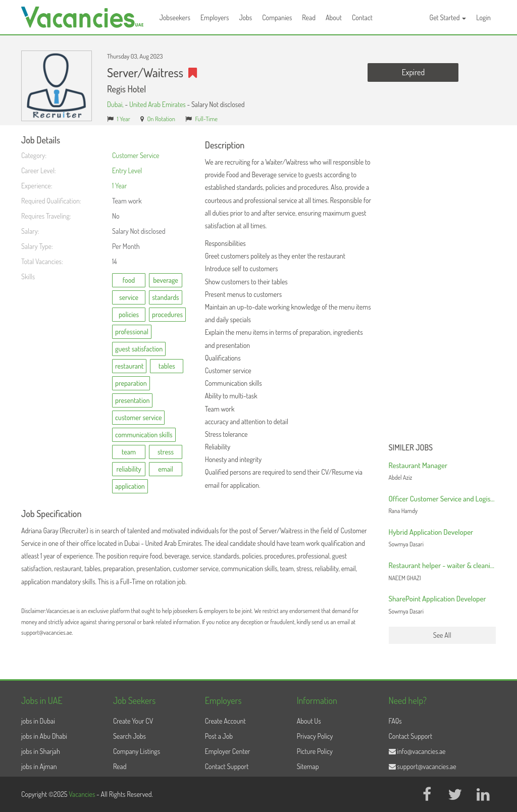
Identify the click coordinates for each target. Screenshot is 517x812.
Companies (277, 17)
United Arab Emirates (158, 104)
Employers (215, 17)
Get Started (448, 17)
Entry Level (127, 170)
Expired (413, 72)
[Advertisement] (443, 287)
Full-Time (206, 119)
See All (442, 635)
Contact (362, 17)
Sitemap (308, 766)
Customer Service (136, 155)
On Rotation (161, 119)
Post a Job (219, 736)
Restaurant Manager (418, 465)
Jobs (245, 17)
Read (309, 17)
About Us (309, 721)
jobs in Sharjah (41, 751)
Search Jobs (130, 736)
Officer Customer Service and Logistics (445, 499)
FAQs (395, 721)
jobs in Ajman (39, 766)
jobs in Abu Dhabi (44, 736)
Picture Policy (315, 751)
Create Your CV (133, 721)
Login (483, 17)
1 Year (124, 119)
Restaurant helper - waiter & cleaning (443, 565)
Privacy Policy (315, 736)
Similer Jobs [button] (411, 448)
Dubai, (116, 104)
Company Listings (137, 751)
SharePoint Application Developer (437, 599)
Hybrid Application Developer (431, 532)
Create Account (225, 721)
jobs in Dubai (38, 721)
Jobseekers (175, 17)
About (334, 17)
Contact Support (227, 766)
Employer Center (228, 751)
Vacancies (83, 794)
